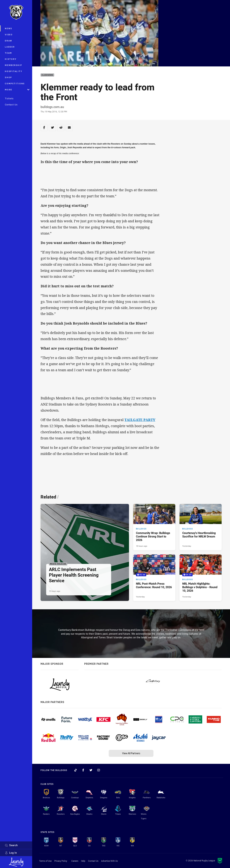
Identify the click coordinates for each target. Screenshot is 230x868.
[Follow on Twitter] (91, 770)
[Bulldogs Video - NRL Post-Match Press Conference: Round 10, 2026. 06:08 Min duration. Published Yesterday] (154, 578)
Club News (47, 75)
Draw (9, 41)
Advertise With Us (109, 861)
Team (8, 53)
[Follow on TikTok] (76, 770)
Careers (75, 861)
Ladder (10, 47)
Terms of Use (45, 861)
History (11, 59)
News (9, 28)
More (17, 90)
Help (83, 861)
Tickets (9, 98)
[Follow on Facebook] (83, 770)
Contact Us (11, 105)
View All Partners (131, 753)
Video (9, 35)
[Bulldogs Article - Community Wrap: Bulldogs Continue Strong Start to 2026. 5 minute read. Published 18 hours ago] (154, 527)
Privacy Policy (61, 861)
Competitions (15, 83)
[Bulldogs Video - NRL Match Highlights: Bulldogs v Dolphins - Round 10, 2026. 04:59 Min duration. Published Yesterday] (201, 578)
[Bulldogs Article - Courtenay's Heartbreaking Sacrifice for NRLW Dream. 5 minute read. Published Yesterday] (201, 527)
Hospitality (14, 71)
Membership (14, 65)
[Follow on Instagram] (99, 770)
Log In (11, 853)
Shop (8, 77)
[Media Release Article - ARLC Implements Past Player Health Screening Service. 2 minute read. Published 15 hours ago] (85, 553)
